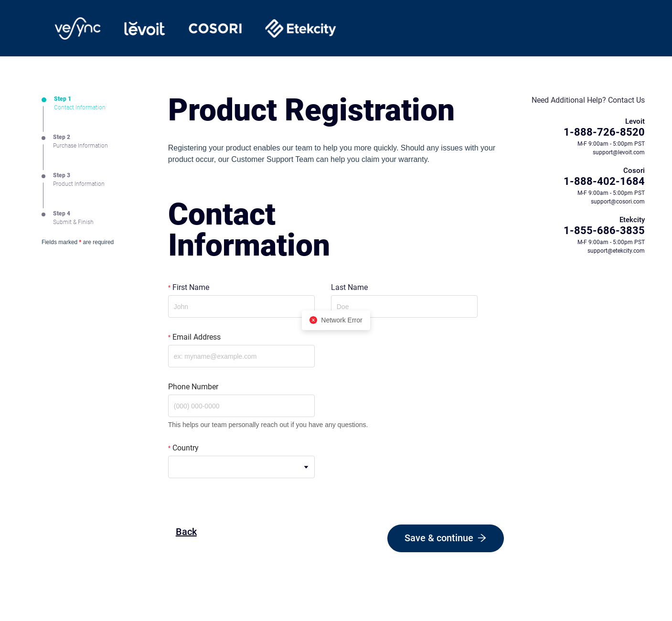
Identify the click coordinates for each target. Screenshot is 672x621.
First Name (191, 287)
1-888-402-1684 (604, 181)
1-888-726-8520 (604, 132)
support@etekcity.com (616, 251)
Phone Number (193, 387)
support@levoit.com (619, 152)
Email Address (197, 337)
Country (186, 448)
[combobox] (241, 467)
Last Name (349, 287)
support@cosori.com (618, 202)
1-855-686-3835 (604, 230)
